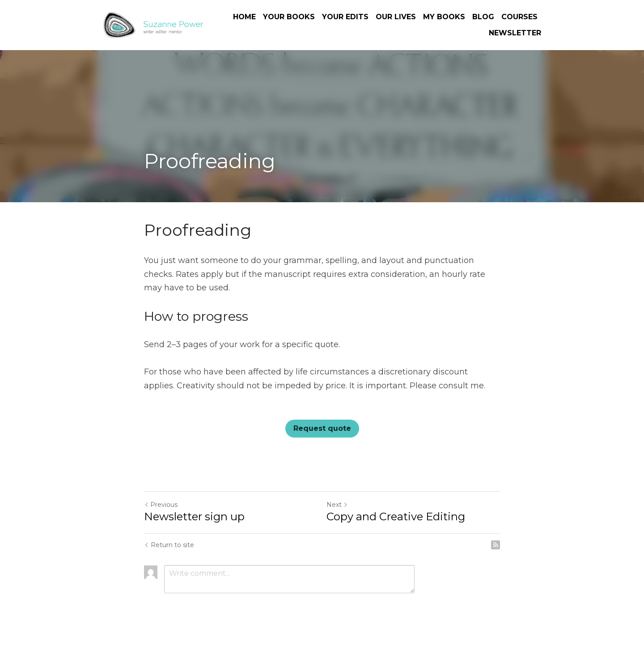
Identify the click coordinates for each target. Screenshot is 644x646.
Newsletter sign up (194, 516)
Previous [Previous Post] (161, 505)
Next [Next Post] (337, 505)
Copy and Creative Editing (396, 516)
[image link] (153, 24)
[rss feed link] (496, 545)
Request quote (322, 428)
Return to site (169, 545)
